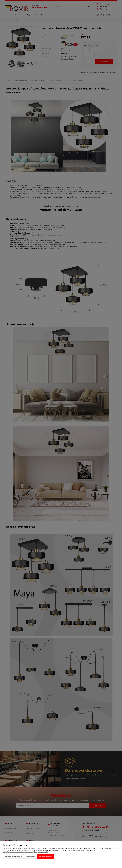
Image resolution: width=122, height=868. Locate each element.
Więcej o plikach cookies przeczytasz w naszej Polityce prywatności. (26, 852)
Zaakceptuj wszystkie (45, 857)
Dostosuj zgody (30, 857)
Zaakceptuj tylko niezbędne (13, 857)
